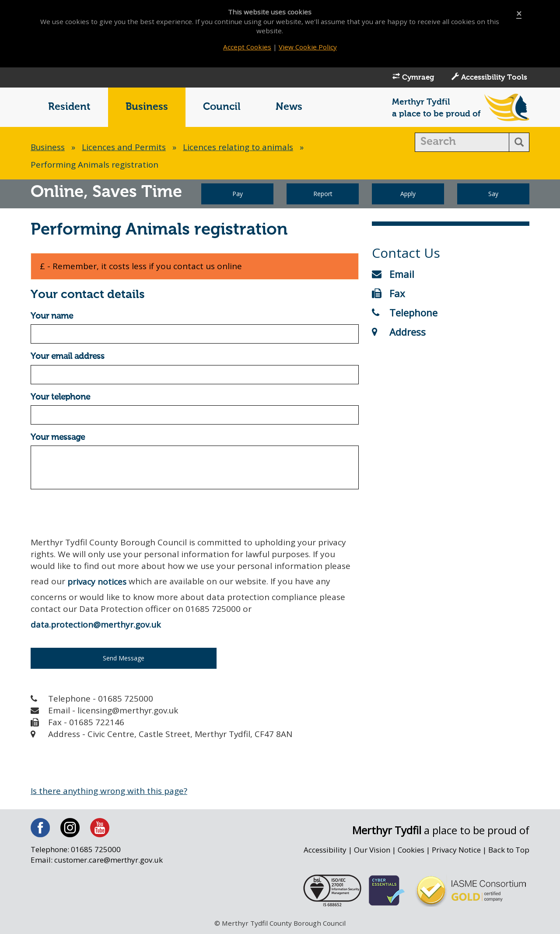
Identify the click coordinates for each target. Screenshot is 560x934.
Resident (69, 108)
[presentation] (97, 514)
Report (323, 195)
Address (399, 332)
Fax (388, 294)
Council (222, 108)
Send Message (124, 659)
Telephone (405, 313)
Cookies (410, 851)
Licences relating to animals (239, 148)
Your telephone (60, 398)
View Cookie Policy (308, 47)
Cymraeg (413, 78)
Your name (52, 317)
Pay (238, 195)
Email (393, 274)
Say (493, 195)
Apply (408, 195)
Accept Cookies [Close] (247, 47)
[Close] (519, 14)
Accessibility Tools (489, 78)
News (289, 108)
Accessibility (324, 851)
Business (147, 108)
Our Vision (371, 851)
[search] (462, 143)
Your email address (68, 357)
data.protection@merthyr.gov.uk (96, 625)
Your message (58, 438)
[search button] (519, 143)
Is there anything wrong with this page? (109, 792)
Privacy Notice (456, 851)
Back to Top (509, 851)
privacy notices (97, 583)
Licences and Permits (125, 148)
